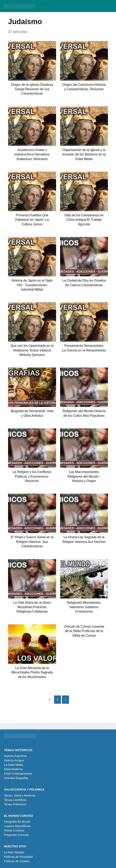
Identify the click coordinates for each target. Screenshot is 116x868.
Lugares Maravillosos (17, 826)
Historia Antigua (14, 760)
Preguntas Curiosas (16, 835)
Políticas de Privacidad (18, 857)
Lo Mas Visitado (14, 852)
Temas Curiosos (14, 830)
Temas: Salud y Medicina (20, 795)
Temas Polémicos (15, 804)
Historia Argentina (15, 756)
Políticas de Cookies (17, 861)
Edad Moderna (13, 769)
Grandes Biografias (16, 778)
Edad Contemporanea (18, 774)
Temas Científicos (15, 800)
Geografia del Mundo (17, 822)
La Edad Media (14, 765)
